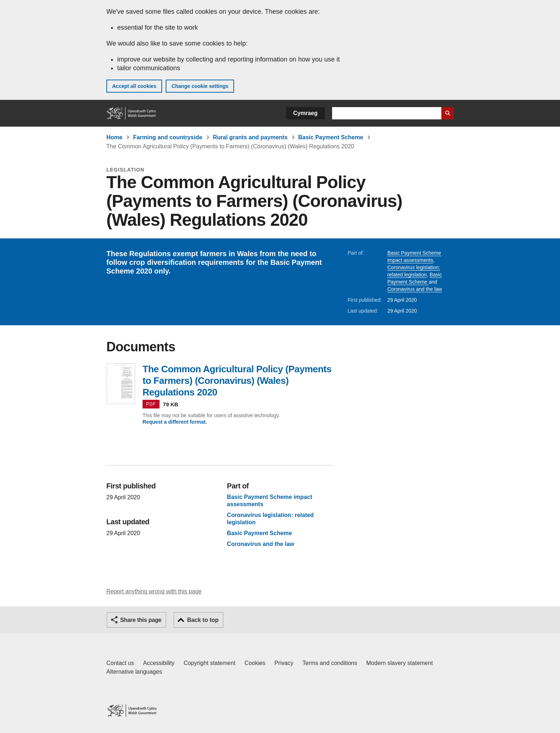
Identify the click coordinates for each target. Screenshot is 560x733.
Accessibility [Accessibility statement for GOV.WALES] (159, 663)
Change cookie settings (200, 86)
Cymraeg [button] (306, 113)
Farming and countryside (168, 137)
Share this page (141, 620)
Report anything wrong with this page (154, 591)
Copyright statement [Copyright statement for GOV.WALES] (210, 663)
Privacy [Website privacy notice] (284, 663)
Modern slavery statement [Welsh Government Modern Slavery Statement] (399, 663)
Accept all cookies (134, 86)
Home (114, 137)
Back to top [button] (203, 620)
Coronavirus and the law (415, 289)
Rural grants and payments (250, 137)
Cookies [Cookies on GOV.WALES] (255, 663)
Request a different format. (175, 422)
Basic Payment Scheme (331, 137)
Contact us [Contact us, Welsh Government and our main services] (120, 663)
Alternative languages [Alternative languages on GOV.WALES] (134, 672)
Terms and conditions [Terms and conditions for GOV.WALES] (330, 663)
